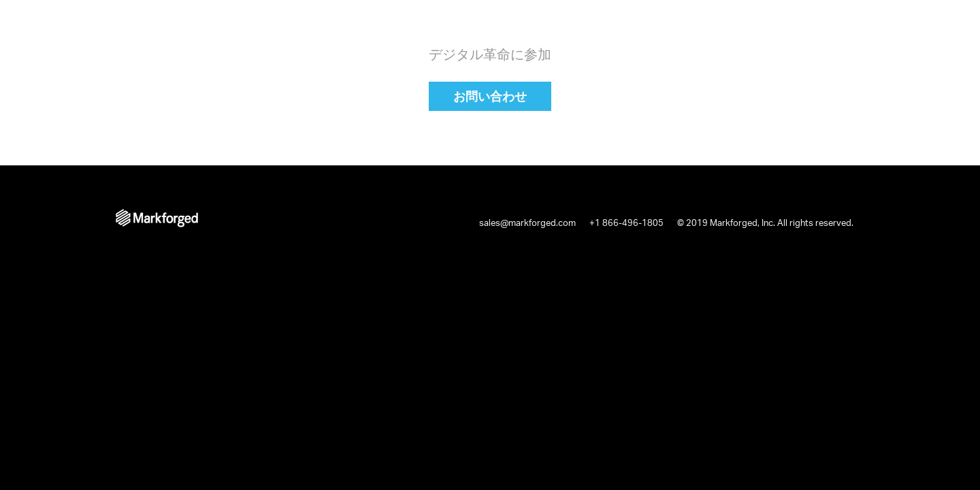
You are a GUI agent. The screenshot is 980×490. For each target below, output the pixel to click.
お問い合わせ (490, 96)
